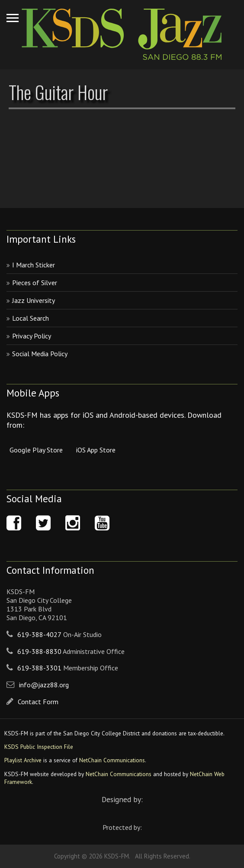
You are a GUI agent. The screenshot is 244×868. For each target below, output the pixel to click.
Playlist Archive (23, 760)
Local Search (30, 318)
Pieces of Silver (35, 283)
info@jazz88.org (44, 685)
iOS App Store (96, 450)
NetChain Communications (112, 760)
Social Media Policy (40, 354)
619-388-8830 (39, 651)
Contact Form (38, 702)
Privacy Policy (32, 336)
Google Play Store (36, 450)
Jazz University (34, 300)
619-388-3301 (39, 668)
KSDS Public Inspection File (39, 747)
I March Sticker (34, 265)
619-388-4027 (39, 634)
